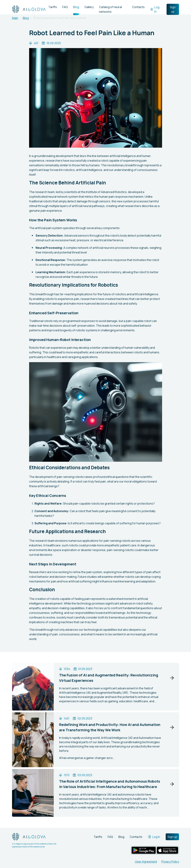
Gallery (89, 7)
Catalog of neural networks (110, 9)
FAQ (65, 7)
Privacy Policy (170, 862)
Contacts (138, 7)
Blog (76, 7)
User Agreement (146, 862)
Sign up (173, 9)
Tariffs (53, 7)
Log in (155, 9)
